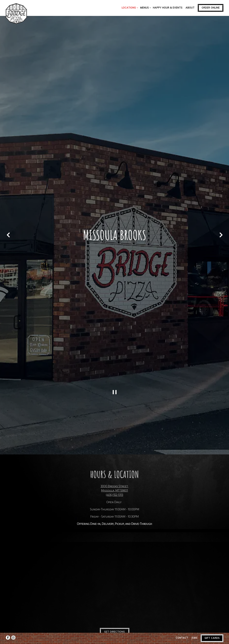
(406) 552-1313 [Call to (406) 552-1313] (114, 466)
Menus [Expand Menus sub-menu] (145, 8)
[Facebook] (8, 630)
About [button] (190, 8)
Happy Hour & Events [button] (168, 8)
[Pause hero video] (115, 367)
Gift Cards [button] (212, 630)
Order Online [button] (211, 8)
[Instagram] (13, 630)
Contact (182, 630)
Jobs (194, 630)
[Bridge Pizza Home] (16, 13)
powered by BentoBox (115, 640)
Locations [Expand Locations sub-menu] (129, 8)
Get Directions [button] (114, 604)
